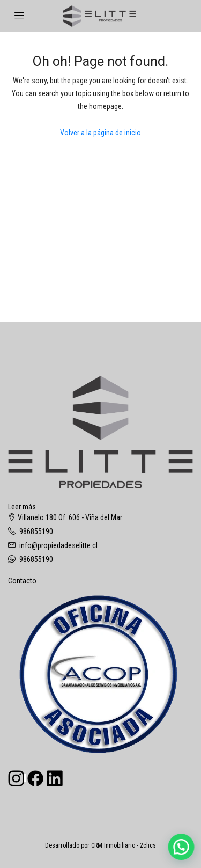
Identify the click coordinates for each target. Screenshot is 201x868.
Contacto (22, 581)
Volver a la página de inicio (100, 133)
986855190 (36, 531)
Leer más (22, 507)
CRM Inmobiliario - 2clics (124, 845)
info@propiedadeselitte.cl (58, 545)
